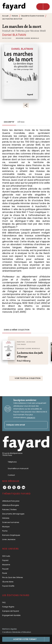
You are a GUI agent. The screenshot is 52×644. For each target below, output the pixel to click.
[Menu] (43, 7)
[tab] (9, 122)
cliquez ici (31, 418)
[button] (27, 38)
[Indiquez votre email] (23, 425)
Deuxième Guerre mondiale (33, 16)
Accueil (5, 16)
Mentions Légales (9, 629)
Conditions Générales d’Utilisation (17, 632)
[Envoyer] (44, 425)
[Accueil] (14, 7)
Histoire (15, 16)
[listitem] (5, 487)
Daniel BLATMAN (14, 35)
